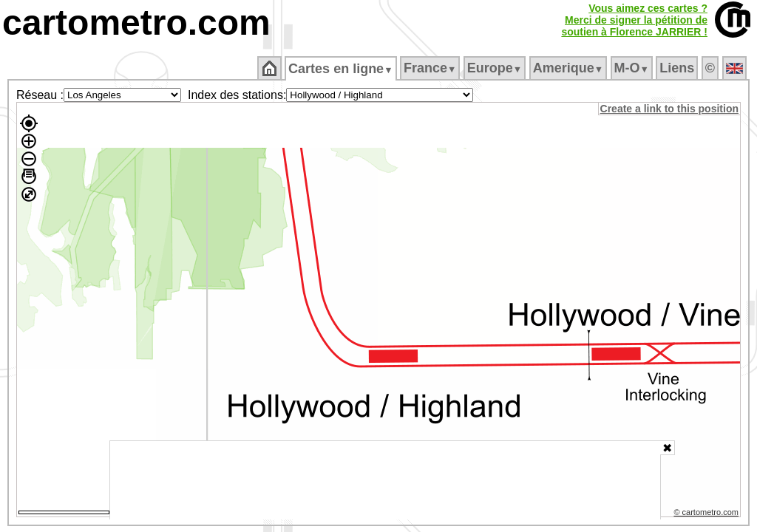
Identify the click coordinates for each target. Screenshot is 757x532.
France (431, 68)
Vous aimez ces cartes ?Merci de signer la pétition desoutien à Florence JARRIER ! (634, 20)
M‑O (632, 68)
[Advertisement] (385, 480)
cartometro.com (136, 23)
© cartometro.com (707, 514)
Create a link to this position (670, 109)
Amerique (569, 68)
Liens (678, 68)
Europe (495, 68)
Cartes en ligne (342, 69)
